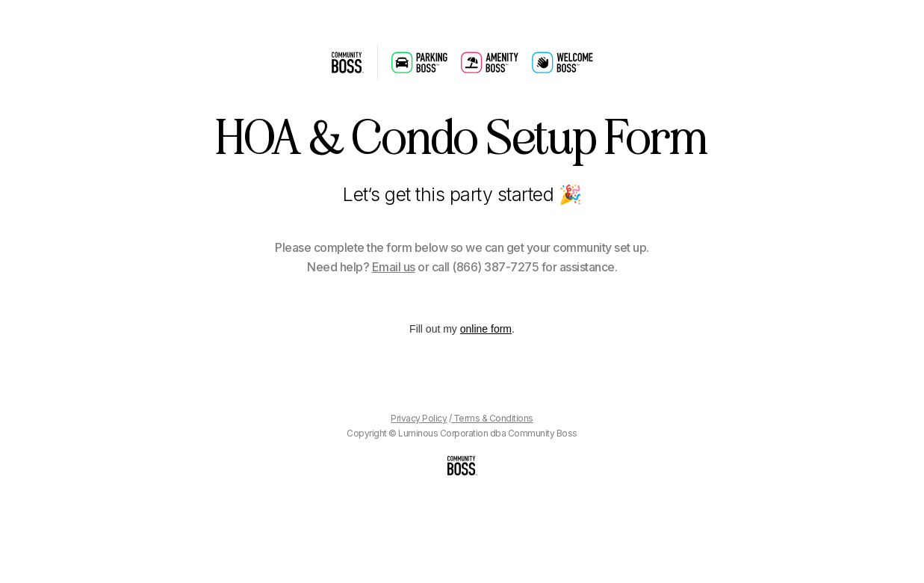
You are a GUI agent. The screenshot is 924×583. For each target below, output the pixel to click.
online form (486, 329)
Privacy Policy (419, 418)
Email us (394, 267)
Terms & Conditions (492, 418)
